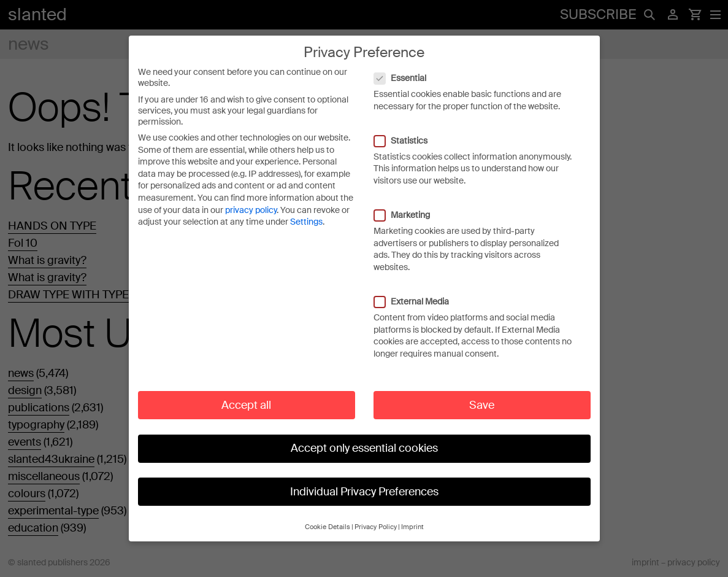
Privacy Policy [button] (376, 515)
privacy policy (251, 198)
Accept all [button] (246, 392)
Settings (306, 209)
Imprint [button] (412, 515)
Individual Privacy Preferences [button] (364, 479)
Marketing (408, 203)
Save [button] (482, 392)
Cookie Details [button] (328, 515)
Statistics (407, 128)
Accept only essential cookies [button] (364, 436)
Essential (406, 66)
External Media (418, 289)
